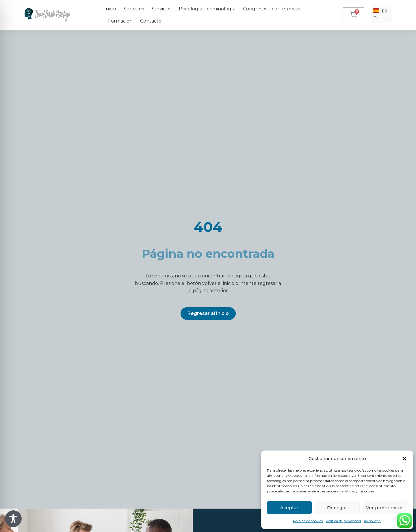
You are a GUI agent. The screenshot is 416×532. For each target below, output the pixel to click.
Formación (120, 21)
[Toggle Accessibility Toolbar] (13, 519)
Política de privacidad (343, 521)
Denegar (337, 508)
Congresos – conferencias (272, 9)
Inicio (110, 9)
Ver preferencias (385, 508)
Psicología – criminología (207, 9)
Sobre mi (134, 9)
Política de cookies (308, 521)
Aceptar (289, 508)
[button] (404, 459)
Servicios (161, 9)
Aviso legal (373, 521)
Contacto (151, 21)
